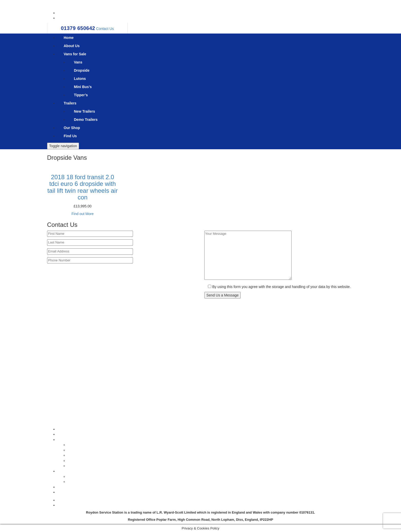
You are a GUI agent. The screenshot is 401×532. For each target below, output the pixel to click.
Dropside (82, 70)
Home (69, 38)
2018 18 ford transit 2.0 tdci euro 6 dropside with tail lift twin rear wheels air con (82, 187)
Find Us (70, 136)
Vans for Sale (75, 54)
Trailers (70, 103)
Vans (78, 62)
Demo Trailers (86, 120)
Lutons (80, 79)
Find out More (83, 214)
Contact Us (105, 29)
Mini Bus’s (83, 87)
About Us (72, 46)
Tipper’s (81, 95)
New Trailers (85, 111)
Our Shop (72, 128)
